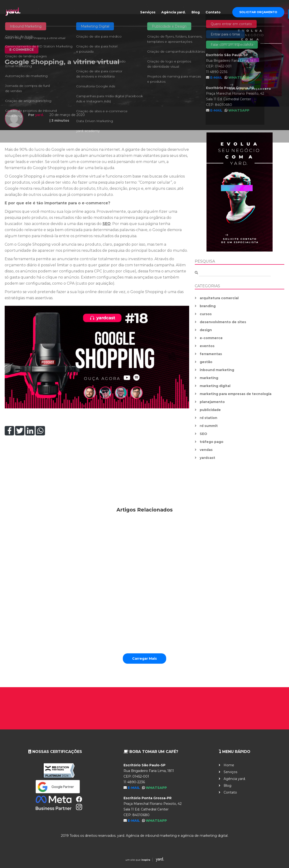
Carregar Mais (144, 659)
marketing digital (215, 386)
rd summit (209, 426)
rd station (208, 418)
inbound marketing (217, 370)
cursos (206, 314)
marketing (209, 378)
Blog (196, 12)
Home (8, 38)
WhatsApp (156, 788)
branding (208, 306)
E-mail (134, 788)
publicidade (210, 410)
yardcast (207, 458)
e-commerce (211, 338)
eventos (207, 346)
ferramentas (211, 354)
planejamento (212, 402)
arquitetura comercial (219, 298)
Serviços (148, 12)
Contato (213, 12)
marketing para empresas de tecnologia (236, 394)
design (206, 330)
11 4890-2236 (134, 782)
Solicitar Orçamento (258, 12)
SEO (107, 224)
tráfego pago (212, 442)
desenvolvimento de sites (223, 322)
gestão (206, 362)
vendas (206, 450)
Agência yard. (173, 12)
